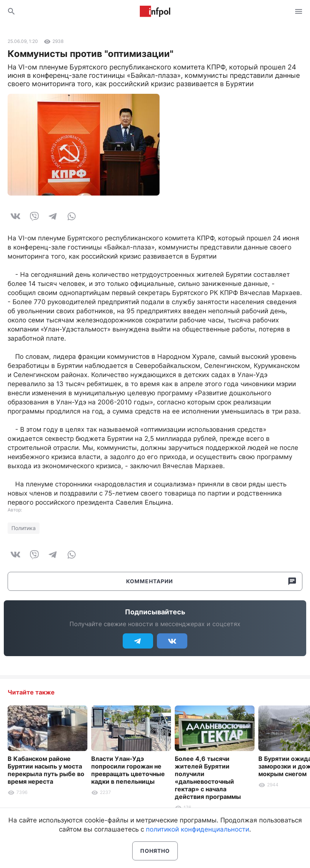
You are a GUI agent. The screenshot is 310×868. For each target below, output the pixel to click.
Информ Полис (155, 11)
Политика (24, 528)
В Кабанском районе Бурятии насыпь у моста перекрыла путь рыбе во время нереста (46, 770)
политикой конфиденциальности (198, 829)
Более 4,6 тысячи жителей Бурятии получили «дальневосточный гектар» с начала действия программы (208, 778)
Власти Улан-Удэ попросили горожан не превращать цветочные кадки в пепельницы (128, 770)
